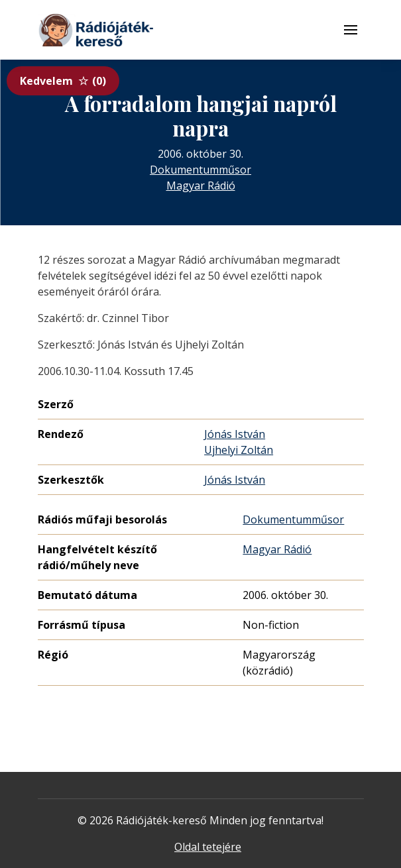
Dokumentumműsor (200, 170)
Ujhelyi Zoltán (239, 450)
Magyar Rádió (201, 186)
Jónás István (235, 434)
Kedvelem (63, 81)
